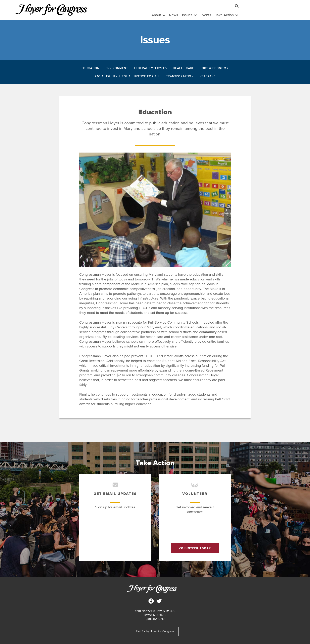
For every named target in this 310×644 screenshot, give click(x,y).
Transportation (180, 76)
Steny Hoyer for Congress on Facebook (151, 601)
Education (91, 68)
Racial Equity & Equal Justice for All (127, 76)
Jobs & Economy (214, 68)
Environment (117, 68)
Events (206, 15)
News (174, 15)
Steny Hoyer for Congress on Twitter (159, 601)
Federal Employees (151, 68)
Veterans (208, 76)
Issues (187, 15)
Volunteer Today (195, 548)
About (156, 15)
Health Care (183, 68)
